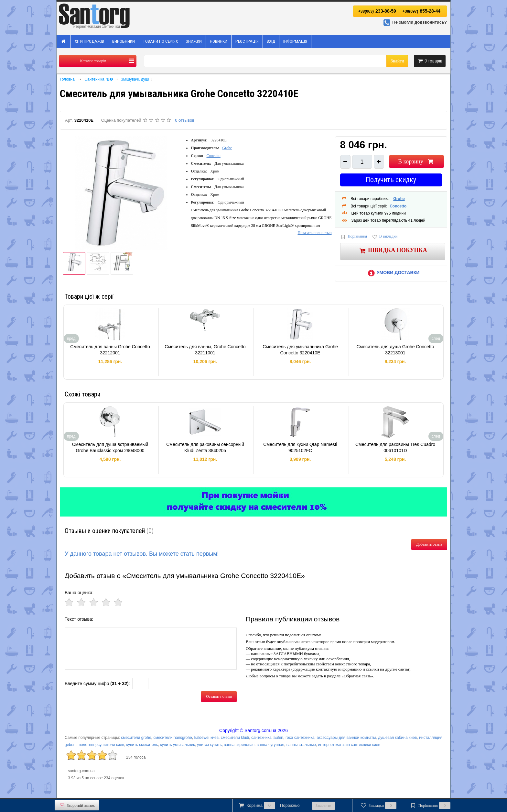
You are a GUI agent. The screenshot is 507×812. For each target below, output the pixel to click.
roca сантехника (300, 738)
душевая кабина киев (397, 738)
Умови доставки (393, 273)
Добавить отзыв (429, 544)
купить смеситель (142, 745)
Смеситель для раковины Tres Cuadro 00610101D (395, 448)
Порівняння (354, 237)
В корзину (416, 161)
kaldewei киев (206, 738)
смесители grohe (136, 738)
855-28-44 (421, 11)
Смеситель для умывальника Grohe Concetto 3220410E (300, 350)
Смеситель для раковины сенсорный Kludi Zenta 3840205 (205, 448)
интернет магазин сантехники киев (349, 745)
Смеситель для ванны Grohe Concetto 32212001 (110, 350)
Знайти (397, 61)
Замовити (324, 806)
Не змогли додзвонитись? (414, 22)
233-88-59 (377, 11)
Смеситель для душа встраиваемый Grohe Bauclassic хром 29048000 (110, 448)
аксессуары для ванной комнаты (346, 738)
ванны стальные (301, 745)
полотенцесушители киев (101, 745)
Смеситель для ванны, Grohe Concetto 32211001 (205, 350)
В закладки (384, 237)
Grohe (227, 148)
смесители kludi (235, 738)
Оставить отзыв (219, 696)
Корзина (269, 806)
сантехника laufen (267, 738)
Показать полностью (314, 233)
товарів (430, 61)
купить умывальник (177, 745)
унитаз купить (209, 745)
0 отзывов (185, 120)
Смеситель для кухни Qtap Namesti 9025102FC (300, 448)
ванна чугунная (270, 745)
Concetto (214, 156)
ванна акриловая (239, 745)
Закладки (378, 806)
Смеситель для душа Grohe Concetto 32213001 (395, 350)
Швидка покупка (393, 251)
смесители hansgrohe (173, 738)
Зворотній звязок (77, 805)
